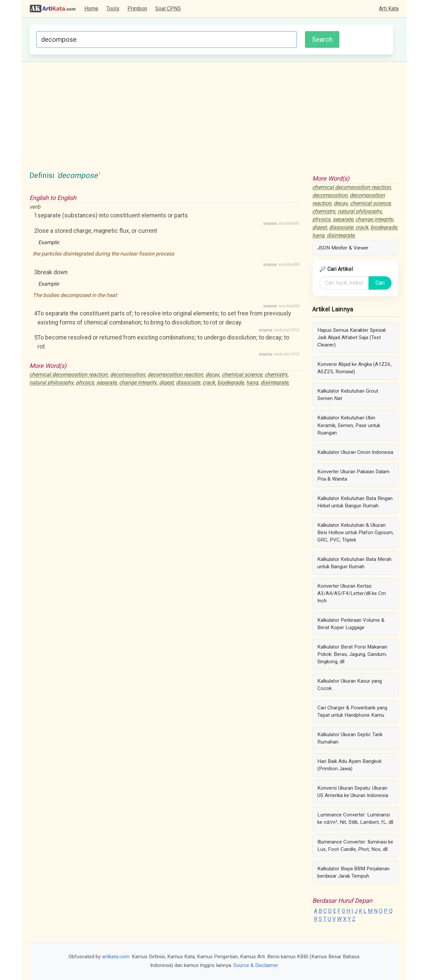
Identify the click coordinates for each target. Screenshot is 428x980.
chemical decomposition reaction (69, 375)
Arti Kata (389, 9)
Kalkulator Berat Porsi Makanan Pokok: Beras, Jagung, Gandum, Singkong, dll (352, 654)
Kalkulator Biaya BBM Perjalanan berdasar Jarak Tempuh (353, 872)
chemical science (242, 375)
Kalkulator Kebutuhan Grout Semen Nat (348, 395)
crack (209, 383)
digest (166, 383)
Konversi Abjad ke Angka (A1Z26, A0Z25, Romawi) (354, 368)
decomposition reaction (175, 375)
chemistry (276, 375)
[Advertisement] (214, 120)
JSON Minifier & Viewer (343, 248)
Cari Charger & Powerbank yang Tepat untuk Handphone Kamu (352, 711)
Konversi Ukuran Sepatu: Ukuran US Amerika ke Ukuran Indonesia (353, 792)
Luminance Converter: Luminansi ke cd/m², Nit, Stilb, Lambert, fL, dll (355, 818)
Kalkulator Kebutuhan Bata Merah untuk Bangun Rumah (354, 563)
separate (106, 383)
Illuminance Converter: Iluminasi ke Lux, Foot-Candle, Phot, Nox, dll (355, 846)
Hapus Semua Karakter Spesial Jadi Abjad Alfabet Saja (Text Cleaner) (351, 337)
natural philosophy (51, 383)
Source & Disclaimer (256, 965)
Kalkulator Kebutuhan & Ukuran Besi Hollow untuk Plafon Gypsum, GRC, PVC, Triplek (355, 532)
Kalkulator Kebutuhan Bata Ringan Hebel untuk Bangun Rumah (355, 502)
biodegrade (231, 383)
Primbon (137, 9)
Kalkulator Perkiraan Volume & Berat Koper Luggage (351, 624)
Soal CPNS (168, 9)
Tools (113, 9)
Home (91, 9)
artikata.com (116, 957)
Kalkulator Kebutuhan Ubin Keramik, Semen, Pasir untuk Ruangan (349, 425)
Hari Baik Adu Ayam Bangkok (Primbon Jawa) (349, 765)
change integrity (138, 383)
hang (252, 383)
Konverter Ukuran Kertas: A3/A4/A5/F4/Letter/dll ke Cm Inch (352, 593)
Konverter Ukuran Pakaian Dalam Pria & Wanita (353, 475)
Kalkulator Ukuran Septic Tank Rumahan (350, 738)
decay (212, 375)
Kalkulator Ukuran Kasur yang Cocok (350, 685)
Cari (380, 283)
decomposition (128, 375)
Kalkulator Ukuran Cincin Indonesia (355, 452)
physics (85, 383)
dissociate (188, 383)
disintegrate (274, 383)
